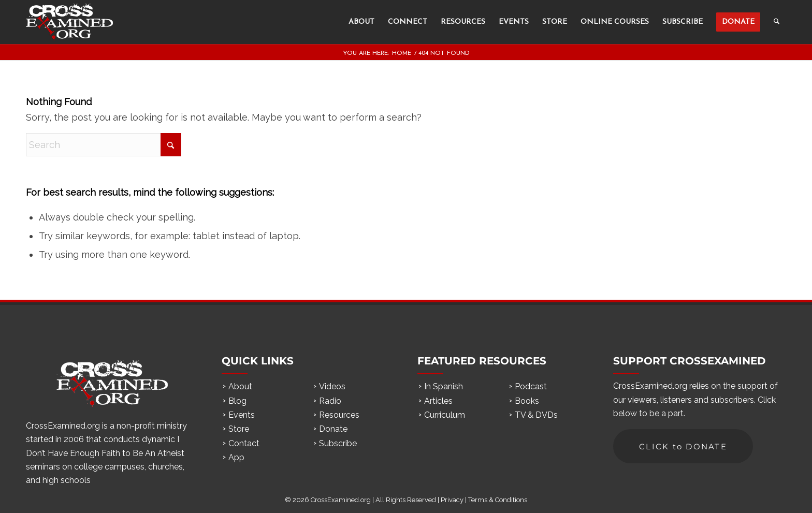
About (240, 386)
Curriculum (445, 415)
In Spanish (444, 386)
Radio (330, 401)
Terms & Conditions (498, 500)
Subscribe (338, 443)
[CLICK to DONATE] (683, 446)
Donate (333, 429)
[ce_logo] (69, 22)
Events (242, 415)
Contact (244, 443)
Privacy (452, 500)
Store (239, 429)
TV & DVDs (536, 415)
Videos (332, 386)
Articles (438, 401)
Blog (237, 401)
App (236, 457)
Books (527, 401)
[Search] (777, 22)
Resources (339, 415)
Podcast (531, 386)
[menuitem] (361, 22)
